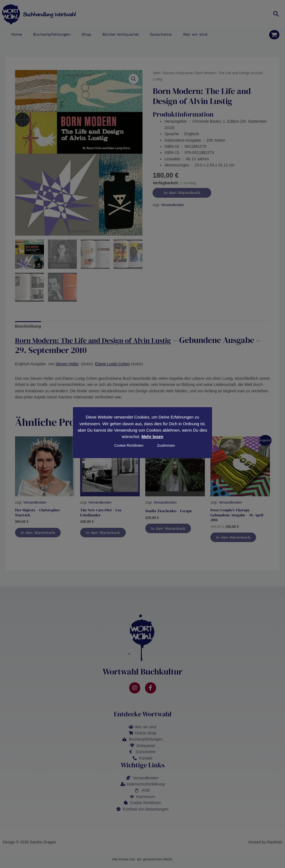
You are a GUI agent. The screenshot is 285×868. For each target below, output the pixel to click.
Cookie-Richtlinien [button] (129, 445)
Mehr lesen (152, 437)
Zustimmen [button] (166, 445)
